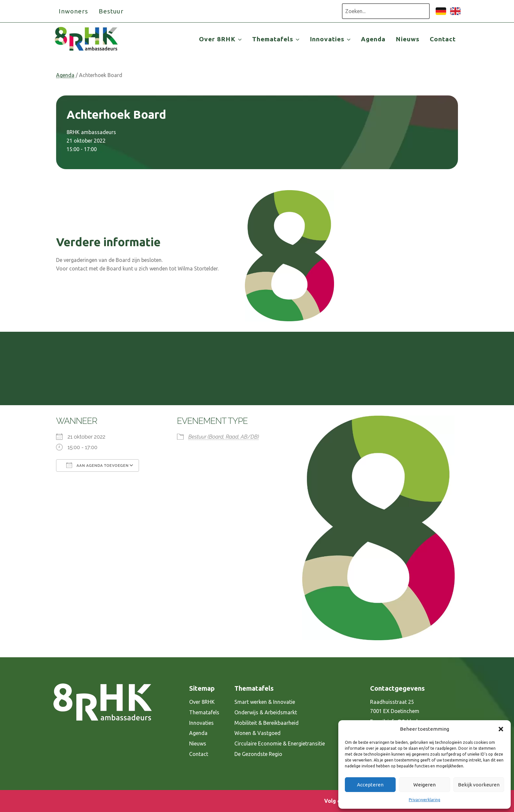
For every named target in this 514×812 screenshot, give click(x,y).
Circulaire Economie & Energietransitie (280, 743)
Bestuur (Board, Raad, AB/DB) (224, 437)
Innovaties (201, 723)
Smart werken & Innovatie (265, 702)
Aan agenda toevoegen (98, 465)
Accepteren (370, 785)
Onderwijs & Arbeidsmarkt (266, 712)
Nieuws (408, 39)
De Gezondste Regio (258, 754)
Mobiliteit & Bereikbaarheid (267, 723)
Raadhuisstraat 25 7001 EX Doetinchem (395, 707)
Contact (443, 39)
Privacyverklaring (425, 800)
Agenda (373, 39)
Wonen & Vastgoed (257, 733)
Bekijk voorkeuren (479, 785)
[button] (501, 729)
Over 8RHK (202, 702)
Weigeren (425, 785)
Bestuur (111, 11)
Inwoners (73, 11)
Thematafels (204, 712)
